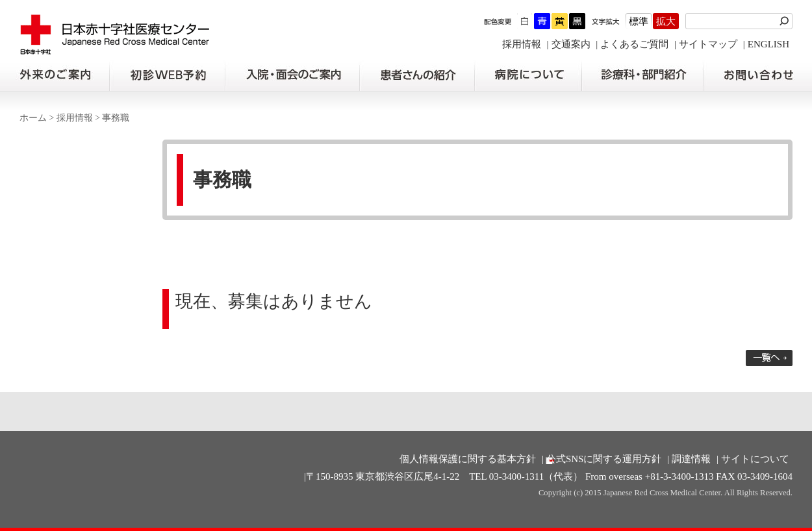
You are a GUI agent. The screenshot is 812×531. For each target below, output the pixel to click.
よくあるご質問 (634, 44)
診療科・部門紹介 (643, 75)
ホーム (33, 118)
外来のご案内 (55, 75)
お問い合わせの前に (758, 75)
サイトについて (755, 459)
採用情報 (522, 44)
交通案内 (571, 44)
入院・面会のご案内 (292, 75)
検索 (786, 21)
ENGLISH (768, 44)
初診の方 (167, 75)
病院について (528, 75)
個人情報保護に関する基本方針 (468, 459)
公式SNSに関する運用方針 (604, 459)
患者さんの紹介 (417, 75)
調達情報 (691, 459)
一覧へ (769, 358)
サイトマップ (708, 44)
